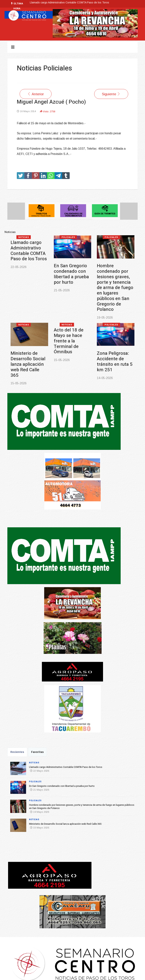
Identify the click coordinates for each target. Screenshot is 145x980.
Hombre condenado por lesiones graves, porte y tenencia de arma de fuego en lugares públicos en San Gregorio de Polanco (115, 288)
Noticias (24, 237)
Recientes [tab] (17, 752)
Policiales (68, 237)
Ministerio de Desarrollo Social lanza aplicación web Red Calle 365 (28, 364)
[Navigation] (13, 47)
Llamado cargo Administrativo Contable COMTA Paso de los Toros (69, 2)
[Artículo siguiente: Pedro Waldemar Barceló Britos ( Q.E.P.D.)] (111, 94)
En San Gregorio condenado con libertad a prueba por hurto (71, 274)
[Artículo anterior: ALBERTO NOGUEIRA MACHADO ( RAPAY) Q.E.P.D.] (36, 94)
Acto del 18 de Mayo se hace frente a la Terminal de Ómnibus (69, 341)
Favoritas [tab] (37, 752)
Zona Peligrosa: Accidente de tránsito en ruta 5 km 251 (115, 361)
